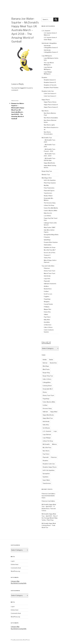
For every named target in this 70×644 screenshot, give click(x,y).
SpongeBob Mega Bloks (51, 235)
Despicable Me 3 (48, 389)
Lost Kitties (47, 216)
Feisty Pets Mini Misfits (51, 208)
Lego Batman (47, 434)
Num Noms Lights (49, 125)
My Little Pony (47, 447)
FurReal (46, 291)
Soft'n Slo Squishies (49, 470)
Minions (54, 444)
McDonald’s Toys (47, 138)
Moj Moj (46, 185)
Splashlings (47, 240)
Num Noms (45, 111)
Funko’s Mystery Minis (51, 211)
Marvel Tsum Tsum (50, 273)
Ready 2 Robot (48, 196)
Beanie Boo (53, 363)
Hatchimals (47, 276)
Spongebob (46, 474)
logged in (23, 88)
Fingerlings (47, 299)
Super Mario (46, 480)
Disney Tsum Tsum (50, 271)
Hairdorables (48, 245)
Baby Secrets (48, 213)
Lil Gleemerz (48, 325)
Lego (55, 431)
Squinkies (46, 477)
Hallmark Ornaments (50, 284)
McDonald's (46, 444)
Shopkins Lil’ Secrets (50, 85)
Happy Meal (54, 412)
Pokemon (47, 268)
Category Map (15, 581)
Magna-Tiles (47, 309)
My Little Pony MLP (50, 250)
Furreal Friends (48, 304)
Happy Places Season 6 (51, 105)
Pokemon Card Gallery (48, 501)
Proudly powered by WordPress (20, 640)
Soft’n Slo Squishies (50, 180)
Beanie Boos (48, 289)
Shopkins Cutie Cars (48, 91)
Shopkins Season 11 (50, 80)
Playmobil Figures (49, 191)
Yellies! (46, 314)
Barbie (51, 360)
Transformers (48, 193)
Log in (13, 561)
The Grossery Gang (50, 203)
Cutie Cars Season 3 (50, 96)
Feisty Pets (47, 312)
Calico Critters (48, 327)
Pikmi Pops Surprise (50, 183)
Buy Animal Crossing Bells (19, 583)
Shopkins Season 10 (50, 82)
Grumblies (47, 322)
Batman (45, 363)
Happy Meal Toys (48, 418)
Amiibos (46, 286)
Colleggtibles (47, 382)
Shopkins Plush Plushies (51, 88)
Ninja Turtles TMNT (50, 227)
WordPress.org (15, 571)
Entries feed (15, 564)
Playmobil (47, 281)
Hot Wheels (46, 428)
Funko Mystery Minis (49, 402)
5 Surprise (47, 237)
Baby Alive (47, 320)
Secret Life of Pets (50, 253)
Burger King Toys (47, 171)
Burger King (46, 373)
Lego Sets (47, 279)
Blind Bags (46, 366)
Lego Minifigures (47, 56)
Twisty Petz (47, 258)
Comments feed (16, 568)
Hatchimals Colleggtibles (49, 43)
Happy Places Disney (50, 102)
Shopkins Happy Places (50, 467)
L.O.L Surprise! (46, 31)
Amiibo (45, 360)
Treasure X (47, 255)
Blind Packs (46, 369)
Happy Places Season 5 (51, 107)
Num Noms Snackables (51, 118)
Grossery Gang (47, 408)
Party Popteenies (49, 188)
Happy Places (46, 100)
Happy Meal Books (49, 163)
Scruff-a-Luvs (48, 294)
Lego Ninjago (47, 438)
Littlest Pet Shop (49, 205)
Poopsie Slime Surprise (51, 242)
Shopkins (44, 77)
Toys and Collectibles (48, 266)
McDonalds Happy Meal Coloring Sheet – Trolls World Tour (49, 525)
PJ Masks (47, 307)
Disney (45, 392)
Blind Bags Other (47, 178)
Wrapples (47, 302)
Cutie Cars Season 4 (50, 93)
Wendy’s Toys (46, 175)
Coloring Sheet (47, 386)
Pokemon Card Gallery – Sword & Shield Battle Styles (49, 496)
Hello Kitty (46, 425)
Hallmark (45, 412)
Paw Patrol (47, 317)
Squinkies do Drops (50, 247)
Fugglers (47, 296)
